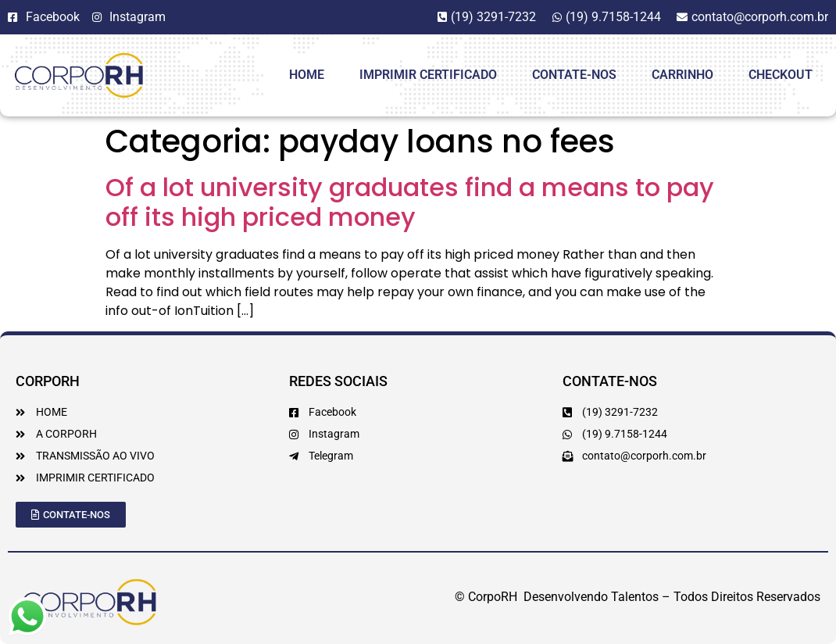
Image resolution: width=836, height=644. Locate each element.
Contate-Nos (574, 75)
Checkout (781, 75)
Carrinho (682, 75)
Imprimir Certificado (428, 75)
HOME (307, 75)
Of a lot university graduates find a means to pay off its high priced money (410, 202)
